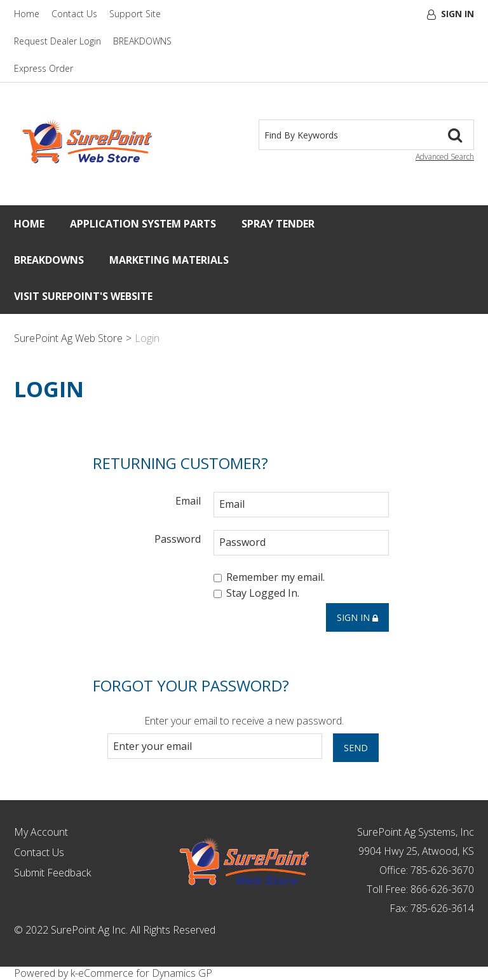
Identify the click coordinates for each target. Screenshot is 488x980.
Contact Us (74, 14)
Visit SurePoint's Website (83, 296)
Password (178, 539)
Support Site (135, 14)
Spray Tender (278, 224)
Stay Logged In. (256, 594)
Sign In (457, 14)
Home (27, 14)
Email (188, 500)
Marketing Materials (169, 260)
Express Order (44, 68)
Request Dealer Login (58, 41)
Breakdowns (49, 260)
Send (356, 748)
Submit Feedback (52, 873)
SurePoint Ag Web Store (68, 338)
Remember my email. (269, 577)
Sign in (357, 617)
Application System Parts (143, 224)
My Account (41, 832)
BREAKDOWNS (142, 41)
